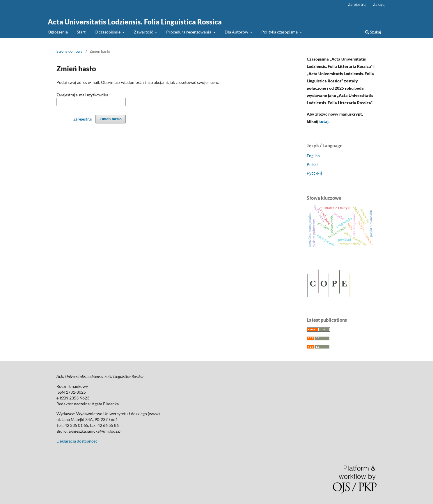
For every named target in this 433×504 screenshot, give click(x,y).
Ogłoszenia (58, 32)
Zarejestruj (357, 4)
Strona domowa (70, 51)
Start (81, 32)
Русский (314, 173)
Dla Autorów (237, 32)
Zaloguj (379, 4)
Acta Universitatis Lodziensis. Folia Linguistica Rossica (135, 22)
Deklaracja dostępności (78, 441)
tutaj (324, 121)
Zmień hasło (111, 119)
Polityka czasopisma (280, 32)
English (313, 156)
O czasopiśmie (108, 32)
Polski (312, 164)
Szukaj (373, 32)
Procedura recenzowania (189, 32)
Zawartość (144, 32)
